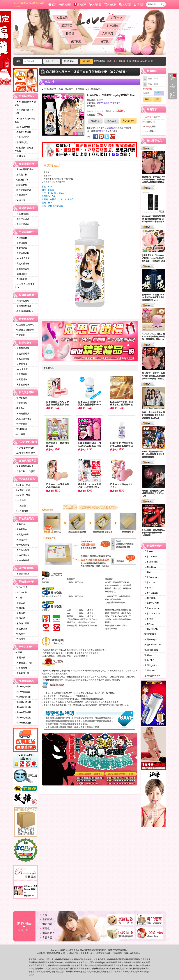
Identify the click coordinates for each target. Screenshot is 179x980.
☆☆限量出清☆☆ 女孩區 (25, 112)
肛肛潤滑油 (21, 403)
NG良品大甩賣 (22, 127)
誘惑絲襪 (20, 618)
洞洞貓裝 (20, 608)
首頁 (52, 5)
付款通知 (112, 26)
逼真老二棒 (21, 175)
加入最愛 (125, 5)
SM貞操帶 (20, 500)
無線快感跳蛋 (22, 219)
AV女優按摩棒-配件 (25, 453)
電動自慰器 (21, 274)
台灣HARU (149, 671)
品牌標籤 (76, 41)
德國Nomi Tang (150, 650)
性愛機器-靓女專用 (24, 330)
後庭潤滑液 (21, 379)
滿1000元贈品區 (23, 687)
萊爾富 (70, 616)
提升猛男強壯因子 (24, 311)
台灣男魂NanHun (151, 676)
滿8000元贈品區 (23, 723)
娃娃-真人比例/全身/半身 (25, 286)
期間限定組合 (22, 142)
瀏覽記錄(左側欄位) (172, 95)
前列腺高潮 (21, 429)
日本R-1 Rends (150, 593)
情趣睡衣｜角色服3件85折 (25, 149)
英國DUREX (149, 634)
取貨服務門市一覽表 (88, 625)
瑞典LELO (148, 660)
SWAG (107, 969)
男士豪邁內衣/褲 (23, 663)
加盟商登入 (48, 933)
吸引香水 (20, 408)
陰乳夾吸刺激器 (23, 190)
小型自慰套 (21, 243)
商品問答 (95, 121)
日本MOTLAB (150, 629)
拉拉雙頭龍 (21, 424)
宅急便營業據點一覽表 (115, 602)
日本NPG (148, 551)
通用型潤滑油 (22, 348)
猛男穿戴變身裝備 (24, 466)
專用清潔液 (21, 540)
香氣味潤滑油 (22, 359)
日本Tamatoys (150, 577)
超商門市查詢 (111, 629)
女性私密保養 (22, 545)
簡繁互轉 (110, 5)
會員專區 (47, 938)
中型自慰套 (21, 248)
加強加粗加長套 (23, 306)
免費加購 (62, 18)
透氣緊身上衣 (22, 673)
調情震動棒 (21, 185)
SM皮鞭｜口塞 (22, 495)
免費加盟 (95, 5)
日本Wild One (150, 598)
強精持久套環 (22, 301)
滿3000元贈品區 (23, 702)
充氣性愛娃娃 (22, 264)
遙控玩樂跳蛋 (22, 224)
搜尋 (87, 61)
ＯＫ (69, 613)
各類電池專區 (22, 574)
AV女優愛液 (21, 369)
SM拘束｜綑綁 (22, 490)
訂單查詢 (117, 18)
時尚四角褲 (21, 668)
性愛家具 (20, 335)
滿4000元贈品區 (23, 707)
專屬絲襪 (20, 658)
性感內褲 (20, 639)
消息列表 (47, 924)
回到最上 (172, 86)
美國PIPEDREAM (152, 645)
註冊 (157, 99)
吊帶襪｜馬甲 (22, 624)
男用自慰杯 (21, 238)
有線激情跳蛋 (22, 214)
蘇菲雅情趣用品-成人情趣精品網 (29, 4)
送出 (147, 99)
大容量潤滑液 (22, 385)
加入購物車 (129, 121)
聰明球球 (20, 201)
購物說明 (80, 5)
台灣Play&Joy (150, 665)
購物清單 (172, 75)
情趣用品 (97, 959)
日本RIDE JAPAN (152, 608)
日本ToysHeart (150, 562)
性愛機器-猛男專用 (24, 325)
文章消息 (108, 34)
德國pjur (147, 655)
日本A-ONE (149, 583)
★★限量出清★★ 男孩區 (25, 103)
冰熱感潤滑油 (22, 354)
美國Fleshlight (150, 639)
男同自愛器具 (22, 414)
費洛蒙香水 (21, 529)
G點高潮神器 (22, 180)
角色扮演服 (21, 629)
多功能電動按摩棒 (24, 169)
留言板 (105, 41)
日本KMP (148, 619)
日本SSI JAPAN (151, 603)
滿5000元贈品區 (23, 712)
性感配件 (20, 634)
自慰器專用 (21, 374)
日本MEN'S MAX (152, 614)
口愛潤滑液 (21, 364)
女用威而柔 (21, 195)
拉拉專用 (20, 434)
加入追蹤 (112, 121)
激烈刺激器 (21, 398)
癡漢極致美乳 (22, 269)
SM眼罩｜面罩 (22, 485)
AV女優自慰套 (22, 258)
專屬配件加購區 (23, 132)
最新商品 (67, 26)
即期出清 (20, 156)
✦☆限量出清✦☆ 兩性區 (25, 120)
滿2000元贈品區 (23, 697)
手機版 (139, 5)
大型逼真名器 (22, 253)
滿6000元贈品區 (23, 718)
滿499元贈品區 (22, 692)
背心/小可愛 (21, 587)
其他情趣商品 (22, 560)
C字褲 (18, 598)
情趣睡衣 (20, 613)
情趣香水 (20, 524)
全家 (69, 610)
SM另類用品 (21, 511)
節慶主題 (20, 603)
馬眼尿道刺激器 (23, 419)
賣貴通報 (116, 680)
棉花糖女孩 (21, 592)
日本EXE (148, 588)
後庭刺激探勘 (22, 535)
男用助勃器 (21, 279)
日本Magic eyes (151, 572)
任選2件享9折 (22, 137)
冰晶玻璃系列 (22, 555)
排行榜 (70, 34)
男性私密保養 (22, 550)
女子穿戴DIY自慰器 (25, 471)
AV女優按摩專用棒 (24, 448)
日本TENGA (149, 567)
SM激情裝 (20, 506)
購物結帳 (65, 5)
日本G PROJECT (151, 557)
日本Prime (148, 624)
